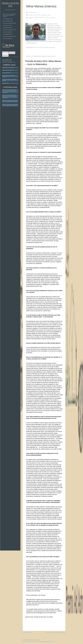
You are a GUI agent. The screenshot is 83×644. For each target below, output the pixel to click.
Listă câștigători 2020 (8, 19)
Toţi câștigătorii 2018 (7, 60)
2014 (35, 12)
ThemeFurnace (51, 641)
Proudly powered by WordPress (30, 641)
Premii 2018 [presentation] (5, 53)
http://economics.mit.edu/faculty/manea (44, 47)
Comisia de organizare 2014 (9, 36)
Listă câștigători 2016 (8, 28)
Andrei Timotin (27, 633)
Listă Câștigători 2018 (8, 21)
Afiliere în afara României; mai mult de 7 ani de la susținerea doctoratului (9, 91)
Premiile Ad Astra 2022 (10, 5)
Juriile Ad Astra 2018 (7, 25)
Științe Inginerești (6, 73)
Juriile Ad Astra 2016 (7, 32)
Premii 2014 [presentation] (5, 55)
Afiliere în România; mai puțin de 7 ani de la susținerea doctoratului (10, 105)
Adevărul (53, 56)
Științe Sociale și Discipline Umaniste (42, 15)
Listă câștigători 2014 (8, 34)
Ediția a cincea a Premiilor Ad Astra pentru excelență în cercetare (9, 15)
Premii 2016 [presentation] (12, 53)
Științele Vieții (5, 83)
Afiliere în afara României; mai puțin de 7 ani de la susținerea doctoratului (9, 96)
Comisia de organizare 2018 (9, 23)
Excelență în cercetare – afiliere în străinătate (44, 18)
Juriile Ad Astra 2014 (7, 39)
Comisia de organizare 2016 (9, 30)
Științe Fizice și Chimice (8, 70)
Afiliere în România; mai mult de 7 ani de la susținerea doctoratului (10, 101)
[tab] (5, 53)
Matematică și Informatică (8, 68)
